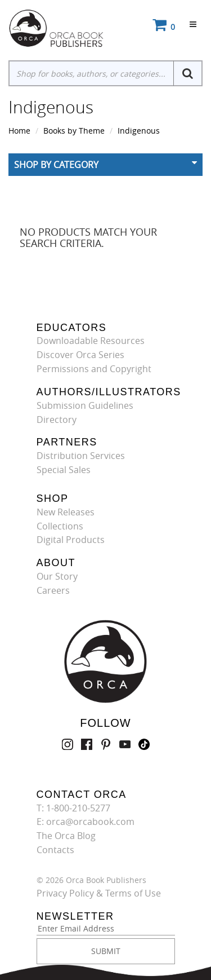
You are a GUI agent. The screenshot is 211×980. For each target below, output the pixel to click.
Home (19, 131)
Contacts (55, 850)
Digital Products (71, 540)
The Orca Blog (66, 836)
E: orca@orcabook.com (86, 822)
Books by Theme (74, 131)
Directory (57, 420)
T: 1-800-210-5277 (73, 808)
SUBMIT (106, 951)
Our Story (57, 576)
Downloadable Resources (91, 341)
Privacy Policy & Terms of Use (99, 893)
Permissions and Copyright (94, 369)
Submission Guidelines (85, 405)
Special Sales (64, 470)
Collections (60, 526)
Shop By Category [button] (56, 165)
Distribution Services (81, 456)
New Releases (66, 512)
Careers (53, 590)
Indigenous (139, 131)
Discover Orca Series (80, 355)
